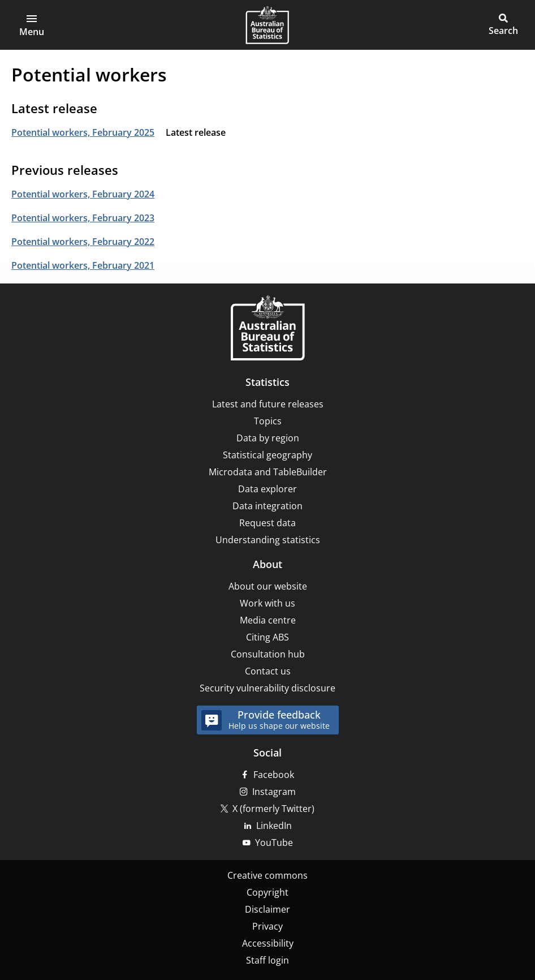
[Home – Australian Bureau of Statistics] (267, 329)
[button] (32, 25)
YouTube (274, 843)
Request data (267, 523)
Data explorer (267, 489)
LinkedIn (274, 826)
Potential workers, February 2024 (83, 194)
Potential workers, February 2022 (83, 242)
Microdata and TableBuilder (268, 472)
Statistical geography (267, 455)
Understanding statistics (268, 540)
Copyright (267, 892)
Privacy (267, 926)
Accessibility (268, 943)
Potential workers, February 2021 (83, 265)
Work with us (267, 603)
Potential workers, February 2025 (83, 132)
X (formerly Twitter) (273, 809)
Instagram (274, 792)
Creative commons (267, 875)
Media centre (268, 620)
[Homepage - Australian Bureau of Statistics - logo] (267, 25)
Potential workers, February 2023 (83, 218)
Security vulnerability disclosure (267, 688)
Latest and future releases (268, 404)
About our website (268, 586)
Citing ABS (267, 637)
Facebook (274, 775)
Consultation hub (268, 654)
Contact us (268, 671)
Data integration (267, 506)
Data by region (268, 438)
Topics (268, 421)
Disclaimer (267, 909)
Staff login (267, 960)
